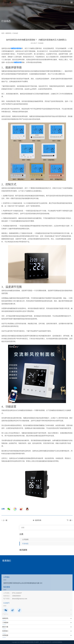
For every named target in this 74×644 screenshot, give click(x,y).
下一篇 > (70, 520)
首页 (3, 33)
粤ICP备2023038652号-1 (46, 642)
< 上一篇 (4, 520)
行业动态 (15, 33)
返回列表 (37, 520)
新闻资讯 (8, 33)
